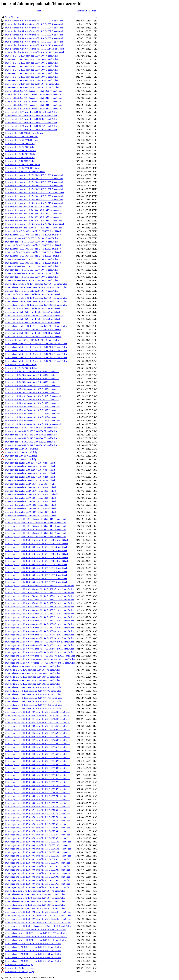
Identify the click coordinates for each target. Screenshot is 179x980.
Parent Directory (12, 17)
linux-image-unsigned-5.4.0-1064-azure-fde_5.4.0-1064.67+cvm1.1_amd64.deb (39, 589)
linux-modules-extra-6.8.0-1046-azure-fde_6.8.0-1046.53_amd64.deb (35, 898)
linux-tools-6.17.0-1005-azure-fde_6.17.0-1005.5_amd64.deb (31, 66)
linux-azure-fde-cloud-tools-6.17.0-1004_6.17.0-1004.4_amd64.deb (34, 179)
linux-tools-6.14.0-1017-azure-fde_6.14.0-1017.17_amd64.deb (32, 87)
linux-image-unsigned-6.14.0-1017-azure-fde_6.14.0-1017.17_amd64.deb (37, 544)
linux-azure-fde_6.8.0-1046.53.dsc (20, 158)
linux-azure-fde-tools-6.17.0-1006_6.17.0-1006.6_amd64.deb (31, 266)
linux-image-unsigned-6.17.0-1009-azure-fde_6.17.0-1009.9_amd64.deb (36, 582)
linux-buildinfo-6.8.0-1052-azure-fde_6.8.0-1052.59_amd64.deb (33, 319)
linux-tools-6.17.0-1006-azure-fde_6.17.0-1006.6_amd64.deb (31, 59)
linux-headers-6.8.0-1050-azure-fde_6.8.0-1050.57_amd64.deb (32, 382)
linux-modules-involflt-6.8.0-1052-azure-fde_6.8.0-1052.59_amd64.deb (36, 305)
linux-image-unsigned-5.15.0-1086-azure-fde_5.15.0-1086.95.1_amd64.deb (37, 880)
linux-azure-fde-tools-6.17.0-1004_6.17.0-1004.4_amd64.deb (31, 242)
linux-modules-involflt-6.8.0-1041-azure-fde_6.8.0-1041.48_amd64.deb (36, 326)
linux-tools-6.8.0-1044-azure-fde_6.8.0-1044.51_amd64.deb (31, 112)
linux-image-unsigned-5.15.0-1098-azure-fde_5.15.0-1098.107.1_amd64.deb (38, 912)
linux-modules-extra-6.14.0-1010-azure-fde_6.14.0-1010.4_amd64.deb (35, 940)
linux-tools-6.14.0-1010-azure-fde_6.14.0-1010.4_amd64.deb (31, 80)
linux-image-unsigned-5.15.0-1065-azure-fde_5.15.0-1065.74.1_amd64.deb (37, 796)
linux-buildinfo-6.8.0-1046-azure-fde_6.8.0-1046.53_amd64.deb (33, 322)
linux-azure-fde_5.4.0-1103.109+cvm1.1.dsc (24, 133)
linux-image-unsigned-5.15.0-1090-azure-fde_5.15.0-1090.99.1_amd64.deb (37, 887)
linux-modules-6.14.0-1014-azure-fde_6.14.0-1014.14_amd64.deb (33, 708)
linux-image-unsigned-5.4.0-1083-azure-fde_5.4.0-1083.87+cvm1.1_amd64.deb (39, 624)
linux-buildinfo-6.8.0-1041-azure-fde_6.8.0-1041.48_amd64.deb (33, 333)
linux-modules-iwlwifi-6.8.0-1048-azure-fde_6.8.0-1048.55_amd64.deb (36, 347)
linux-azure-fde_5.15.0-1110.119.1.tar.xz (22, 168)
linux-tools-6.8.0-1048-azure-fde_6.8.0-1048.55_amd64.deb (31, 119)
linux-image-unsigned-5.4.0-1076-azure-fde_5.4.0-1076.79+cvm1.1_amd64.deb (39, 607)
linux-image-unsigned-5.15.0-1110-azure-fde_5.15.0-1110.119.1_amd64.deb (38, 926)
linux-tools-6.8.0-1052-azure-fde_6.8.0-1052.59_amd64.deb (31, 122)
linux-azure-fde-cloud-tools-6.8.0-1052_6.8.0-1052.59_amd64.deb (33, 217)
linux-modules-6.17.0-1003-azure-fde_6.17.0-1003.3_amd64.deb (33, 943)
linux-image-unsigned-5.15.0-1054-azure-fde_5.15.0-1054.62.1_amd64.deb (37, 761)
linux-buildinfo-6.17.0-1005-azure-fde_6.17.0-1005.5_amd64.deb (33, 245)
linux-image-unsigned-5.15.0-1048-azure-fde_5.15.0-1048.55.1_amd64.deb (37, 744)
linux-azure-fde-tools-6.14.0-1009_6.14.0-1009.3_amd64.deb (31, 280)
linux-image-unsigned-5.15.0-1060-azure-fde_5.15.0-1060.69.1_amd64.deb (37, 807)
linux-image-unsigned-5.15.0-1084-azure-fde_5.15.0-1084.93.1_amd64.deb (37, 877)
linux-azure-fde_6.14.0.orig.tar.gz (19, 968)
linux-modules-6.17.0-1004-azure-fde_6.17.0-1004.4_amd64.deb (33, 947)
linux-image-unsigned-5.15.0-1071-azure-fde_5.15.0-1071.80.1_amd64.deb (37, 810)
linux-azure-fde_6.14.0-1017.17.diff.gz (22, 452)
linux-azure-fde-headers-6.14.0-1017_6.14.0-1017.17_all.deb (31, 484)
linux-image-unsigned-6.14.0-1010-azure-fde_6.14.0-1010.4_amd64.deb (36, 551)
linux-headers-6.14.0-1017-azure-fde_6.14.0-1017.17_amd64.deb (33, 396)
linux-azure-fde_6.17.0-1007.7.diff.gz (21, 368)
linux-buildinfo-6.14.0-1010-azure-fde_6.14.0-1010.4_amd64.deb (33, 336)
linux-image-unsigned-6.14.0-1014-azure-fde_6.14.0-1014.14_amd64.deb (37, 561)
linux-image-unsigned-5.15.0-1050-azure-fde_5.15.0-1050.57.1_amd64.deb (37, 751)
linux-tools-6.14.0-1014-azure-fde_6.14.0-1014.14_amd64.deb (32, 84)
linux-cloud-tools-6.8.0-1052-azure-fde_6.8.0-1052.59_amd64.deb (33, 91)
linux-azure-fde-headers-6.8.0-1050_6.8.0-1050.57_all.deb (30, 470)
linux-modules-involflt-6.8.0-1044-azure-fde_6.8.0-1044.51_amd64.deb (36, 284)
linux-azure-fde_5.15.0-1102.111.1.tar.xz (22, 165)
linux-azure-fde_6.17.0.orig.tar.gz (19, 972)
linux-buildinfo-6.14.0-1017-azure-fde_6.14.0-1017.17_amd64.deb (34, 256)
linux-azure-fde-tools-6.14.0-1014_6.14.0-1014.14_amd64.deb (32, 340)
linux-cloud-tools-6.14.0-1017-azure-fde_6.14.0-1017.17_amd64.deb (35, 52)
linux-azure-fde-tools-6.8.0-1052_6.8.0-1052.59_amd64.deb (31, 442)
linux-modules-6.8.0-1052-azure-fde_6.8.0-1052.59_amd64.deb (32, 684)
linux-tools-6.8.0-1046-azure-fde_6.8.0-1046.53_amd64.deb (31, 115)
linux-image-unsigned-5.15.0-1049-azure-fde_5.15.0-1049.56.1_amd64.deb (37, 754)
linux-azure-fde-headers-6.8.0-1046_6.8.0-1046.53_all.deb (30, 473)
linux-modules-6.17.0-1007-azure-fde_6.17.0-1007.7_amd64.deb (33, 951)
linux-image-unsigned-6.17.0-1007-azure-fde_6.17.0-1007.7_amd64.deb (36, 579)
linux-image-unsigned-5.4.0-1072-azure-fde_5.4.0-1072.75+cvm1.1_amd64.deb (39, 621)
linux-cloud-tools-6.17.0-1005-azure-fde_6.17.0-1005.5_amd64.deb (34, 42)
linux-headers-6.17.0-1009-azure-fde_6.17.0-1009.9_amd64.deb (32, 421)
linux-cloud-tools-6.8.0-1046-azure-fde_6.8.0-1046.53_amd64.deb (33, 108)
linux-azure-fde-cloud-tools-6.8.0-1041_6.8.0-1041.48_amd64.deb (33, 228)
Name (40, 11)
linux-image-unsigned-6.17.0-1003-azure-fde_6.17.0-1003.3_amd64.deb (36, 565)
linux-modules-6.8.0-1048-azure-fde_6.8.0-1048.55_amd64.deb (32, 680)
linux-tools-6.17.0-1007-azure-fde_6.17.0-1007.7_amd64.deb (31, 73)
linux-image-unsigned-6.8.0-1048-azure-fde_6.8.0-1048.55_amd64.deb (35, 529)
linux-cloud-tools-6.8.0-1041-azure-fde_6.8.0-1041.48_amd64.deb (33, 94)
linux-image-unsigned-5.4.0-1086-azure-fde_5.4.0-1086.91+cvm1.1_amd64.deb (39, 645)
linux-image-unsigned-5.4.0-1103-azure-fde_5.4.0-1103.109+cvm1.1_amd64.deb (40, 663)
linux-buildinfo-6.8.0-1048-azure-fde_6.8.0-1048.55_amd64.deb (33, 308)
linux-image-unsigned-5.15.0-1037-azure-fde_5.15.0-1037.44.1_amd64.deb (37, 712)
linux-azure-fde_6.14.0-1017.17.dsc (20, 154)
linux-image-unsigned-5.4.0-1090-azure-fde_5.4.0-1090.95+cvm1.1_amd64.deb (39, 635)
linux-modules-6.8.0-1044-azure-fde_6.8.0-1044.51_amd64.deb (32, 666)
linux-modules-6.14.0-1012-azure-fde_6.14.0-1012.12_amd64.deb (33, 701)
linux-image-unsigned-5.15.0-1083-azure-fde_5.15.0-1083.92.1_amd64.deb (37, 866)
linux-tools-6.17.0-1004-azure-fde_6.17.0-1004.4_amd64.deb (31, 56)
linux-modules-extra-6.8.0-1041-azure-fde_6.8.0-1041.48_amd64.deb (35, 891)
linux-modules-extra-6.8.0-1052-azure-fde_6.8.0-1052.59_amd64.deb (35, 908)
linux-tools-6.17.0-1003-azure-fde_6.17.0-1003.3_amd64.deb (31, 63)
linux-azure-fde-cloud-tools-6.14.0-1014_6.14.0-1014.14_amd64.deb (35, 224)
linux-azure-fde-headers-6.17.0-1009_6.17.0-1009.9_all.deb (31, 515)
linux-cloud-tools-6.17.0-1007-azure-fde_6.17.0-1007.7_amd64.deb (34, 31)
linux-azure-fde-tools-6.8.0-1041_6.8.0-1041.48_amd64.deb (31, 445)
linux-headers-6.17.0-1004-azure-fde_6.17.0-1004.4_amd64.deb (32, 386)
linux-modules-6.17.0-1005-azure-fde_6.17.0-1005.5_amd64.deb (33, 961)
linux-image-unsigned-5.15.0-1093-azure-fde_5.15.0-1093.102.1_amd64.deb (38, 845)
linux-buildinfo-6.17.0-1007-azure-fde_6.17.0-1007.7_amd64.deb (33, 252)
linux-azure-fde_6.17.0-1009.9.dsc (20, 144)
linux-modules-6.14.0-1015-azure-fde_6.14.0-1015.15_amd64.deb (33, 687)
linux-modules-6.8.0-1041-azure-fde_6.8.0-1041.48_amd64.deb (32, 670)
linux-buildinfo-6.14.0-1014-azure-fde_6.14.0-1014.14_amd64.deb (34, 315)
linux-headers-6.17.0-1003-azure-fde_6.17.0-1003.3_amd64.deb (32, 389)
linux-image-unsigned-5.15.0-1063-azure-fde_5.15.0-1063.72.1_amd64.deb (37, 782)
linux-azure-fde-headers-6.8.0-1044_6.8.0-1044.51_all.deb (30, 463)
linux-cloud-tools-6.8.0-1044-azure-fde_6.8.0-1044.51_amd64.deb (33, 105)
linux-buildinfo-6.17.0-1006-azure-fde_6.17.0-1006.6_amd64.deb (33, 249)
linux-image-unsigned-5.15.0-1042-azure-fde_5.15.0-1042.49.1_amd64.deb (37, 722)
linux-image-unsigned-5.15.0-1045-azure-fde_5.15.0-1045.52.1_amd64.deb (37, 733)
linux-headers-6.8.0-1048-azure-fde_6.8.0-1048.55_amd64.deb (32, 375)
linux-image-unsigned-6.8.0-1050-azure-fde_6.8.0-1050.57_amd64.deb (35, 533)
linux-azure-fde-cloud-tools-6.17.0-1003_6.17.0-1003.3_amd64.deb (34, 175)
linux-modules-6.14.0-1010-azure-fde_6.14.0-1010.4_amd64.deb (33, 694)
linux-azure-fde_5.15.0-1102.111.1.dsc (21, 137)
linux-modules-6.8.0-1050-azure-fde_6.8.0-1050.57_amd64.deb (32, 677)
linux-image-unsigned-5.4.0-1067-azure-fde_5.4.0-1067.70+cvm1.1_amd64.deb (39, 603)
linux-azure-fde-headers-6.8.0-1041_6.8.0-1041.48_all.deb (30, 480)
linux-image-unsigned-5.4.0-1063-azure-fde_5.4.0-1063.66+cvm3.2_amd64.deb (39, 586)
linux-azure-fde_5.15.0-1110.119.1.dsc (21, 140)
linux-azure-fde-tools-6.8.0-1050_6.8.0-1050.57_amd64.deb (31, 431)
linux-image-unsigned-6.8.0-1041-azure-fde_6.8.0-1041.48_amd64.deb (35, 522)
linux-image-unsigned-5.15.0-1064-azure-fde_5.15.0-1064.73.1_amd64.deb (37, 786)
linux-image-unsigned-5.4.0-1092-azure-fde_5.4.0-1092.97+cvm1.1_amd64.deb (39, 652)
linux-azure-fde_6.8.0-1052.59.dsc (20, 161)
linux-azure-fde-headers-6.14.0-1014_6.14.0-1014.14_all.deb (31, 494)
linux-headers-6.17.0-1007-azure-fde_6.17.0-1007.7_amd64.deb (32, 410)
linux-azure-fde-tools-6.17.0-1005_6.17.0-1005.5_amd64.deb (31, 259)
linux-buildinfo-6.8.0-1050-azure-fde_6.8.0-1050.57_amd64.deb (33, 312)
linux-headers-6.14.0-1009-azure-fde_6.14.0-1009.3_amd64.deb (32, 403)
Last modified (83, 11)
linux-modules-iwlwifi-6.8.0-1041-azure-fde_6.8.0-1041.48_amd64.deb (36, 361)
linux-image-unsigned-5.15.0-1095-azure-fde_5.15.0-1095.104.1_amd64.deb (38, 852)
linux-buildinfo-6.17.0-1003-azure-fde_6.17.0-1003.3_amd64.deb (33, 231)
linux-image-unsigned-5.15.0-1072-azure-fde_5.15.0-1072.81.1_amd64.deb (37, 800)
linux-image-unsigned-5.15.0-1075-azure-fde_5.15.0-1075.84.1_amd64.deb (37, 831)
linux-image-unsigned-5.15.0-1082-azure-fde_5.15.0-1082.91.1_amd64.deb (37, 859)
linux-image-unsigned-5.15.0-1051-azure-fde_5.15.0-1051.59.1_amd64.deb (37, 758)
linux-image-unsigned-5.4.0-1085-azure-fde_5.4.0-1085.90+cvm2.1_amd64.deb (39, 642)
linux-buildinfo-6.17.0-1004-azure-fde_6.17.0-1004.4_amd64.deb (33, 235)
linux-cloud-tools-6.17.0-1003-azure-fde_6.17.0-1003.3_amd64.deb (34, 21)
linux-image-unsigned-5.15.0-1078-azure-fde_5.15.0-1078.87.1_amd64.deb (37, 838)
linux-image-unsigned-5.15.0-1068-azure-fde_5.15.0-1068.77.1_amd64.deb (37, 803)
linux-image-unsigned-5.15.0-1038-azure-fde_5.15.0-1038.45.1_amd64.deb (37, 715)
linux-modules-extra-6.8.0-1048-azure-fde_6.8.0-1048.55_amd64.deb (35, 901)
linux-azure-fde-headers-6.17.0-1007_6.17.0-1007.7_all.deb (31, 512)
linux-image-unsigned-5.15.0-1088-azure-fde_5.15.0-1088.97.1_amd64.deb (37, 863)
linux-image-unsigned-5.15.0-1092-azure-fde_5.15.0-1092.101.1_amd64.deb (38, 842)
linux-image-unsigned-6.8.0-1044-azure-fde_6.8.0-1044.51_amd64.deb (35, 519)
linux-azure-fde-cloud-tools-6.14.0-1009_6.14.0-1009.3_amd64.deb (34, 200)
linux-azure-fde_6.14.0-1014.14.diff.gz (22, 449)
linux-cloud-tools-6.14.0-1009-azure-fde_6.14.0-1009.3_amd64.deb (34, 38)
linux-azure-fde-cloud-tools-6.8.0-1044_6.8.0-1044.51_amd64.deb (33, 207)
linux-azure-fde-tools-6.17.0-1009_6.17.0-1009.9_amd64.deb (31, 277)
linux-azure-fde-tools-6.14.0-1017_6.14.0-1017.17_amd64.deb (32, 273)
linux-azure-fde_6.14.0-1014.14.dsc (20, 151)
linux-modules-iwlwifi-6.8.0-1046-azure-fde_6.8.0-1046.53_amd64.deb (36, 354)
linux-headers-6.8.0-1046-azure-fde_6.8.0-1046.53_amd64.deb (32, 379)
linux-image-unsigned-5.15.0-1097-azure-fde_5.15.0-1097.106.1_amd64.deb (38, 919)
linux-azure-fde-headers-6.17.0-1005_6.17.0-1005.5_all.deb (31, 505)
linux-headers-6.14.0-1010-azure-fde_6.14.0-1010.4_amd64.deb (32, 417)
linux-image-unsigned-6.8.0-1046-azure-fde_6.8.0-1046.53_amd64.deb (35, 526)
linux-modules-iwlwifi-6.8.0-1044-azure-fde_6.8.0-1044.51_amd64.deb (36, 344)
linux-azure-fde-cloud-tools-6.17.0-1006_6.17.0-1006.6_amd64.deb (34, 186)
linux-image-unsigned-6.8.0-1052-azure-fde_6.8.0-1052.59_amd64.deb (35, 536)
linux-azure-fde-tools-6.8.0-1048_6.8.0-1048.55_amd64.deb (31, 435)
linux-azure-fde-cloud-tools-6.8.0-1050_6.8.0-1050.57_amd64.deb (33, 214)
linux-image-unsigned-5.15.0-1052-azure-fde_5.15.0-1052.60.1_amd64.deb (37, 779)
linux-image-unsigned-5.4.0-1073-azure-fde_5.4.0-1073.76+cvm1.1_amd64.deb (39, 593)
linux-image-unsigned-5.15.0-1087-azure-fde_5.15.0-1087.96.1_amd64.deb (37, 884)
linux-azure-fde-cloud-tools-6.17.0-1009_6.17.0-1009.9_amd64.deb (34, 196)
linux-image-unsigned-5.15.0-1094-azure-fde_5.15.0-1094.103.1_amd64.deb (38, 849)
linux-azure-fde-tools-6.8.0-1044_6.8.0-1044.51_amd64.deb (31, 428)
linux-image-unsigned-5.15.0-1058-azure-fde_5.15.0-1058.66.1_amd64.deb (37, 793)
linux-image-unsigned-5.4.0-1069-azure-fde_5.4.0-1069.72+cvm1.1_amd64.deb (39, 610)
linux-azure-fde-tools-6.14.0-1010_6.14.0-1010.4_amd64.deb (31, 291)
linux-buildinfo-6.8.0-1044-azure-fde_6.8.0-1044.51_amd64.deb (33, 294)
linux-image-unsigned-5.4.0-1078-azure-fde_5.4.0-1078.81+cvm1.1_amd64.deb (39, 596)
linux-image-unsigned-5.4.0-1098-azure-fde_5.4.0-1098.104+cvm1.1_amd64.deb (40, 656)
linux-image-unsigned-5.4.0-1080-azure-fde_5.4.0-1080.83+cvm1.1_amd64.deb (39, 631)
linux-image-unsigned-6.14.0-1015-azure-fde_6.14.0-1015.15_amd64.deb (37, 540)
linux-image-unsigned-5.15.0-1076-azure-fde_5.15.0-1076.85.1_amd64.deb (37, 835)
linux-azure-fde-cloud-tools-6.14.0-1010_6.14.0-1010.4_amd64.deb (34, 203)
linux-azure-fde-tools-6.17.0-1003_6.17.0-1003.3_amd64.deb (31, 238)
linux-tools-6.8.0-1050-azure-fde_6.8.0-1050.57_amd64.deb (31, 129)
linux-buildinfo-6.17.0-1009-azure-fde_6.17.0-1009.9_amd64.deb (33, 263)
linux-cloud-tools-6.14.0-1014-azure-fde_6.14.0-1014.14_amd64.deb (35, 49)
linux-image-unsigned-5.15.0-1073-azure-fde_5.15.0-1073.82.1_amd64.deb (37, 824)
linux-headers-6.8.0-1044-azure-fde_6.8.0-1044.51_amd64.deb (32, 372)
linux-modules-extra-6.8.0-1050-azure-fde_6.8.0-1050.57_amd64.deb (35, 905)
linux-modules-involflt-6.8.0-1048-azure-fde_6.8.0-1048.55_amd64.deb (36, 301)
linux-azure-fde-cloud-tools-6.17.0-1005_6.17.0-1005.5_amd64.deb (34, 182)
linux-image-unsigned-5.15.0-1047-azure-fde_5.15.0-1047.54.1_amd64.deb (37, 740)
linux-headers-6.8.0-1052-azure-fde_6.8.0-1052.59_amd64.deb (32, 393)
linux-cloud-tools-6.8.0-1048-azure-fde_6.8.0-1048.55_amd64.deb (33, 98)
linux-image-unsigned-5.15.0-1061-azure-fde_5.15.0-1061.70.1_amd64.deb (37, 821)
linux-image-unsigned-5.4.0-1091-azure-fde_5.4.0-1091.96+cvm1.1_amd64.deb (39, 649)
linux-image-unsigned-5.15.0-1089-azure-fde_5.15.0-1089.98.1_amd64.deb (37, 870)
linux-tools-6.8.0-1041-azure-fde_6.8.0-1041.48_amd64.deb (31, 126)
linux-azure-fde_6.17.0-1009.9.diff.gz (21, 365)
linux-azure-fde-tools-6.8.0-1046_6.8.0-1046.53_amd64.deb (31, 438)
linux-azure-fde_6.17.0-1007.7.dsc (20, 147)
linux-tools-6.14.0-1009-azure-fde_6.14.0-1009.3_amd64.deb (31, 77)
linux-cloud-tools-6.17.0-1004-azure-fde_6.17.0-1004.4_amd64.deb (34, 28)
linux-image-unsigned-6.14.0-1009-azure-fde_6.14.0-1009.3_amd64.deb (36, 547)
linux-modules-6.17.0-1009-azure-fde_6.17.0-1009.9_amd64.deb (33, 958)
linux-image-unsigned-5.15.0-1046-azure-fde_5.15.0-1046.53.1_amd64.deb (37, 736)
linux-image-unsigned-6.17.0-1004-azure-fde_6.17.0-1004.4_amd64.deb (36, 568)
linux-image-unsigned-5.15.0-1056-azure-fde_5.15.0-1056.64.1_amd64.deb (37, 765)
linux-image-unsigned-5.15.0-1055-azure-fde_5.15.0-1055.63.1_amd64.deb (37, 768)
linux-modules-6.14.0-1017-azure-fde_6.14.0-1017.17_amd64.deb (33, 698)
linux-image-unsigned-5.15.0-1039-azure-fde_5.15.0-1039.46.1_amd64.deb (37, 726)
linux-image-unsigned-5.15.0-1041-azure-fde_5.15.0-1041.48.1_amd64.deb (37, 719)
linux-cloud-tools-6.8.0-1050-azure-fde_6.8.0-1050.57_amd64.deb (33, 101)
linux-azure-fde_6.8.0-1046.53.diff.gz (21, 456)
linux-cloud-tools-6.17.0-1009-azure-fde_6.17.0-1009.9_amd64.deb (34, 35)
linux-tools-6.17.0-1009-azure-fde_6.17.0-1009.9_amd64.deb (31, 70)
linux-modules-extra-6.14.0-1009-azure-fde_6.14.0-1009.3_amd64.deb (35, 929)
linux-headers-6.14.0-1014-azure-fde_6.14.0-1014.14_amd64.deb (33, 424)
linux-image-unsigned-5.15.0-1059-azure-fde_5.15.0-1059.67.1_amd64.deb (37, 789)
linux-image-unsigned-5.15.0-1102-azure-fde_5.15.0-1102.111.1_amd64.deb (38, 915)
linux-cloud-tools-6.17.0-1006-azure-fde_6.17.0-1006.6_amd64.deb (34, 24)
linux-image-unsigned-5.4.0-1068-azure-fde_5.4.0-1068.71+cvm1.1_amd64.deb (39, 617)
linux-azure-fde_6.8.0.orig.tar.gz (19, 965)
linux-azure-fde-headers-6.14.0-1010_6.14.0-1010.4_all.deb (31, 491)
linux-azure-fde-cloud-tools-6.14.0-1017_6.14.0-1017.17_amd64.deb (35, 193)
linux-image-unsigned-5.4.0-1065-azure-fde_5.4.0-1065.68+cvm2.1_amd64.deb (39, 600)
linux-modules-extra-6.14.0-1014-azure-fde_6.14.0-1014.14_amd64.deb (36, 936)
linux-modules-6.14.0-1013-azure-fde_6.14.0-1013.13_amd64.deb (33, 705)
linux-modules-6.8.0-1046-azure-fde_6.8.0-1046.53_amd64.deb (32, 673)
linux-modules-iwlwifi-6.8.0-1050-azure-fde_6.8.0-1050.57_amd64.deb (36, 351)
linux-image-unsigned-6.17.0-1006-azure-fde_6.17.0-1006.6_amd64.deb (36, 575)
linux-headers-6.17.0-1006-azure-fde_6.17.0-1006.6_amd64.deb (32, 414)
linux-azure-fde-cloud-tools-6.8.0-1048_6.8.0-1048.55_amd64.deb (33, 210)
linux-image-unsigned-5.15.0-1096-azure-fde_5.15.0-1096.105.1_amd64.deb (38, 856)
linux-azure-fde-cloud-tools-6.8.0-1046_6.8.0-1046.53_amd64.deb (33, 221)
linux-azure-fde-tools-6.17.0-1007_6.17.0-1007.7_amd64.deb (31, 270)
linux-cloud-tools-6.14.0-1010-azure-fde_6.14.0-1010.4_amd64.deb (34, 45)
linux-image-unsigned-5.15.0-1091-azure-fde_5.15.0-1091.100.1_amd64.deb (38, 873)
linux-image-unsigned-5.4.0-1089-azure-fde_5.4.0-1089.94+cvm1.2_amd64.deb (39, 638)
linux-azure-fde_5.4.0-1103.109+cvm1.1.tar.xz (25, 172)
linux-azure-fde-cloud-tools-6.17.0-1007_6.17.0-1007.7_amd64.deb (34, 189)
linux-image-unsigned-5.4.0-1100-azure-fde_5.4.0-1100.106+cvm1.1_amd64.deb (40, 659)
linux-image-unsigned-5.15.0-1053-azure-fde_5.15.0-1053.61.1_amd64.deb (37, 775)
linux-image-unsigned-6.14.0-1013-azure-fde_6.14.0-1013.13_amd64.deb (37, 554)
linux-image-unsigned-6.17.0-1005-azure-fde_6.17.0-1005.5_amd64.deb (36, 572)
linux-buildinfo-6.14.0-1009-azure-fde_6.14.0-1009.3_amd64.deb (33, 329)
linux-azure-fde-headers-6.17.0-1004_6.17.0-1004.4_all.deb (31, 498)
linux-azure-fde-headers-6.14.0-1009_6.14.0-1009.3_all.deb (31, 487)
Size (94, 11)
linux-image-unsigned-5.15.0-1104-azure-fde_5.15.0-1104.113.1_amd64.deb (38, 922)
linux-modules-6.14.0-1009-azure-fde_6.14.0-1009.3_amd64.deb (33, 691)
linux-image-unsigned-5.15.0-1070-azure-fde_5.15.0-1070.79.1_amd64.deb (37, 817)
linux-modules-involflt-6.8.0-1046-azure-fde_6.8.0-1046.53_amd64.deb (36, 298)
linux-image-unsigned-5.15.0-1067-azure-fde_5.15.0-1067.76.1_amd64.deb (37, 814)
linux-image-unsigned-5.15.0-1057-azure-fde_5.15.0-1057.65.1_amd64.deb (37, 772)
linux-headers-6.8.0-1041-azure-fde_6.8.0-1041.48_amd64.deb (32, 400)
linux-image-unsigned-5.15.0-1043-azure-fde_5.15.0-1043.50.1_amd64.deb (37, 729)
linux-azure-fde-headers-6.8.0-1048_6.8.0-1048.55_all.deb (30, 466)
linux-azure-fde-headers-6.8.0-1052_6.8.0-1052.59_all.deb (30, 477)
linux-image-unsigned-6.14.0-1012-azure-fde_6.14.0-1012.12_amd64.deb (37, 558)
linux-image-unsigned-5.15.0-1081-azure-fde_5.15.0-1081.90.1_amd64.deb (37, 828)
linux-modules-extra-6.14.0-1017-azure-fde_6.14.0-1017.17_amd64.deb (36, 933)
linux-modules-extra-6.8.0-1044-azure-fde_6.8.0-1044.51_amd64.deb (35, 894)
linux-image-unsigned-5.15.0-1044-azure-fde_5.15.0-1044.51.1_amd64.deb (37, 747)
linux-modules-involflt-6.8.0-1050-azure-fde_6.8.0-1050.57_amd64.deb (36, 287)
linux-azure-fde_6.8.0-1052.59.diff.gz (21, 459)
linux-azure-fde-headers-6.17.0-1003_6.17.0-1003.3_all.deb (31, 501)
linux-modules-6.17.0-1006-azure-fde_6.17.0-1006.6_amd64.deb (33, 954)
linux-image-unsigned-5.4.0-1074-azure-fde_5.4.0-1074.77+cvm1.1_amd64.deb (39, 614)
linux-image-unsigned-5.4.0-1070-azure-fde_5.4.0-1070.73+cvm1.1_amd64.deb (39, 628)
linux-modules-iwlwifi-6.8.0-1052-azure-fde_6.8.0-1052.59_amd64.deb (36, 358)
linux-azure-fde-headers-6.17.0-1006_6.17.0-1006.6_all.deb (31, 508)
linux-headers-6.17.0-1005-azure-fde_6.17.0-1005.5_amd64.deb (32, 407)
